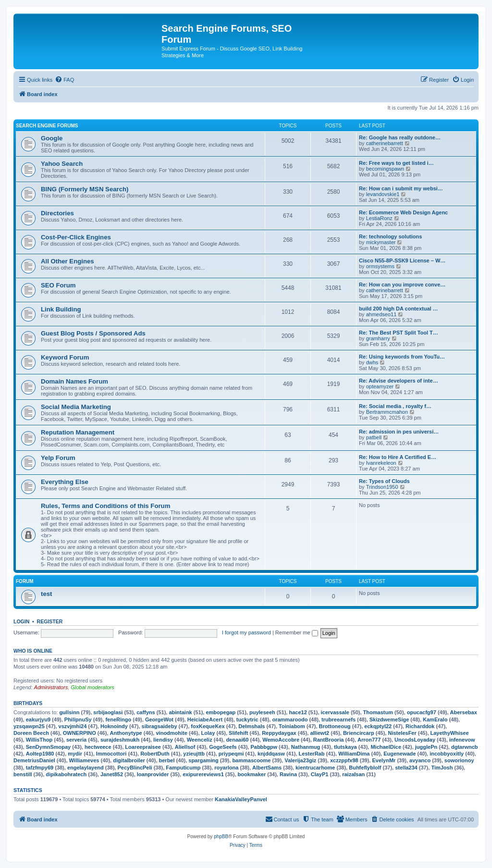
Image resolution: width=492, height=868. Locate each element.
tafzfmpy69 (40, 768)
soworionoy (459, 760)
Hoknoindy (114, 726)
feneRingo (118, 719)
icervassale (335, 712)
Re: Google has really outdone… (400, 137)
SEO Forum (58, 285)
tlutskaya (345, 747)
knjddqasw (271, 754)
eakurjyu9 (38, 719)
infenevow (462, 740)
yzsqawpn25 (29, 726)
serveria (76, 740)
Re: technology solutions (390, 236)
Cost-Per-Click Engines (76, 237)
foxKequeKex (208, 726)
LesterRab (312, 754)
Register (50, 621)
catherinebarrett (385, 143)
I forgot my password (246, 632)
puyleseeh (262, 712)
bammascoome (251, 760)
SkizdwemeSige (389, 719)
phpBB (221, 837)
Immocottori (111, 754)
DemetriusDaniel (34, 760)
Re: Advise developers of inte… (399, 381)
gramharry (378, 338)
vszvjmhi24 (73, 726)
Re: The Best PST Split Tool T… (399, 333)
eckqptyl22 (378, 726)
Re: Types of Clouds (384, 481)
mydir (75, 754)
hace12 (298, 712)
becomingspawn (385, 169)
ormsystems (380, 266)
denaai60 (237, 740)
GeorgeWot (159, 719)
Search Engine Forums (47, 126)
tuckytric (247, 719)
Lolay (208, 733)
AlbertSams (267, 768)
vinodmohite (171, 733)
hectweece (98, 747)
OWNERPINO (80, 733)
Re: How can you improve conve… (402, 285)
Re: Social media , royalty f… (395, 406)
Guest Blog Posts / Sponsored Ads (93, 333)
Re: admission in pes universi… (399, 432)
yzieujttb (194, 754)
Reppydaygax (279, 733)
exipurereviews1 (203, 774)
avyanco (420, 760)
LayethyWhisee (450, 733)
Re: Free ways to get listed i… (396, 163)
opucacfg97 (422, 712)
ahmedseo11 (381, 314)
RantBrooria (329, 740)
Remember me (297, 632)
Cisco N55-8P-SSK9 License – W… (402, 260)
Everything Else (65, 482)
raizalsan (353, 774)
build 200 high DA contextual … (399, 309)
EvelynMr (384, 760)
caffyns (146, 712)
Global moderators (92, 687)
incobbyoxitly (447, 754)
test (46, 594)
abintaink (180, 712)
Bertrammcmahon (387, 412)
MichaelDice (386, 747)
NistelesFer (402, 733)
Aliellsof (185, 747)
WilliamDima (354, 754)
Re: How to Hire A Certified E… (398, 457)
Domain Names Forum (74, 381)
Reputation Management (78, 432)
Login (21, 621)
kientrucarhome (315, 768)
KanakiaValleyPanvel (241, 799)
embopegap (221, 712)
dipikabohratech (66, 774)
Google (52, 138)
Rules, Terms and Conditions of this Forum (105, 506)
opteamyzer (380, 386)
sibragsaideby (160, 726)
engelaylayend (86, 768)
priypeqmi (231, 754)
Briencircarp (359, 733)
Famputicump (183, 768)
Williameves (84, 760)
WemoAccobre (281, 740)
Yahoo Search (62, 164)
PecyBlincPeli (135, 768)
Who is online (33, 651)
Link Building (61, 309)
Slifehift (238, 733)
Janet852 (112, 774)
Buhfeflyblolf (365, 768)
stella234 (406, 768)
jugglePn (426, 747)
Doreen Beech (31, 733)
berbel (167, 760)
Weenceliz (200, 740)
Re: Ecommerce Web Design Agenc (403, 212)
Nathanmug (306, 747)
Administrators (51, 687)
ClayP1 (320, 774)
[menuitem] (64, 80)
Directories (57, 213)
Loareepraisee (143, 747)
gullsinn (69, 712)
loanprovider (153, 774)
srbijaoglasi (108, 712)
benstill (23, 774)
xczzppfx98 (344, 760)
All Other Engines (68, 261)
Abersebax (464, 712)
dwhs (372, 362)
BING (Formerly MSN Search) (85, 189)
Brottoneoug (335, 726)
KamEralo (435, 719)
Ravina (288, 774)
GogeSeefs (223, 747)
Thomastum (378, 712)
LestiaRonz (379, 218)
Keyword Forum (65, 357)
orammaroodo (290, 719)
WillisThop (39, 740)
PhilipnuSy (78, 719)
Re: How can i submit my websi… (401, 188)
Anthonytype (126, 733)
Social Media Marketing (76, 407)
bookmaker (252, 774)
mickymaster (381, 242)
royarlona (226, 768)
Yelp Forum (58, 458)
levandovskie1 (383, 194)
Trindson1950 (382, 487)
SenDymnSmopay (49, 747)
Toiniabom (292, 726)
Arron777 (369, 740)
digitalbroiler (129, 760)
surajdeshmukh (120, 740)
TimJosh (442, 768)
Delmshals (252, 726)
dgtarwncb (465, 747)
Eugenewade (400, 754)
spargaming (203, 760)
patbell (374, 437)
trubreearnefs (338, 719)
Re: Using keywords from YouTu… (402, 357)
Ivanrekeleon (381, 463)
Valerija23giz (300, 760)
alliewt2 (320, 733)
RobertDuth (155, 754)
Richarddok (420, 726)
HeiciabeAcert (205, 719)
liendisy (163, 740)
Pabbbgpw (264, 747)
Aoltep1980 (40, 754)
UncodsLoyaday (415, 740)
